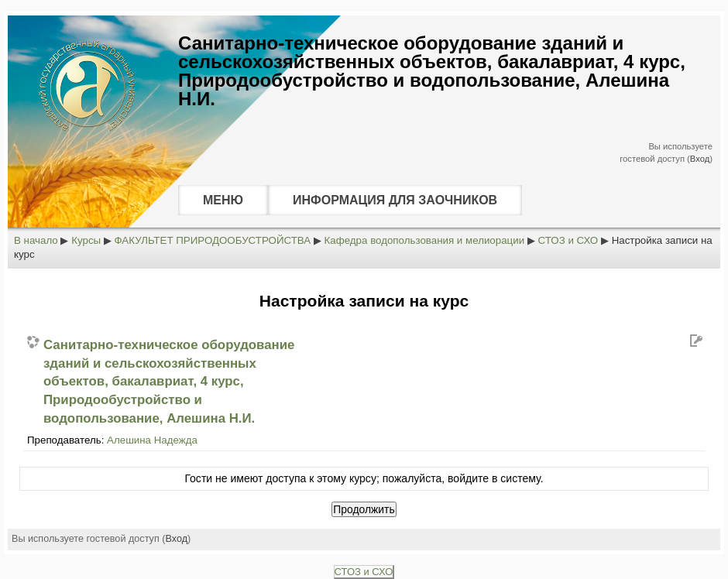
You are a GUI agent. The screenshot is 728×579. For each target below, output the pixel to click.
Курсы (86, 240)
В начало (36, 240)
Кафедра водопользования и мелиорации (425, 240)
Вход (700, 159)
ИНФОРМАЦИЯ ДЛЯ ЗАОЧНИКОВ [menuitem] (395, 200)
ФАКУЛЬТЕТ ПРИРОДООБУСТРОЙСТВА (213, 240)
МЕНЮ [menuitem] (223, 200)
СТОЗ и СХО (568, 240)
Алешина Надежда (152, 440)
